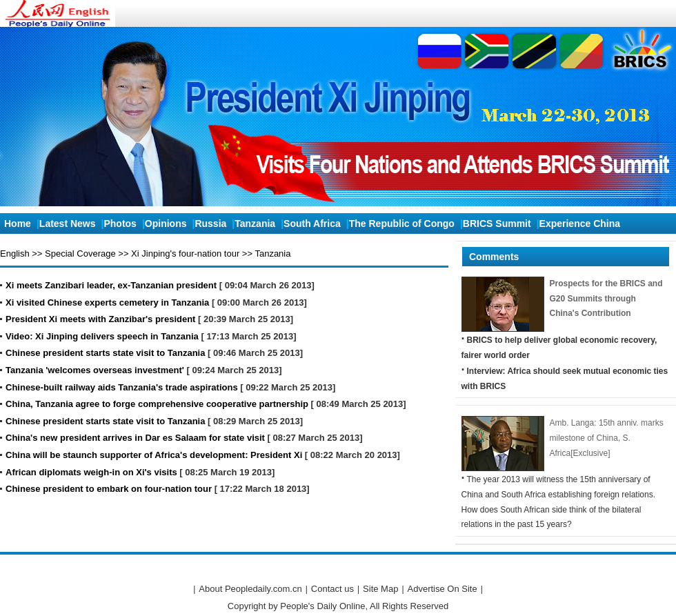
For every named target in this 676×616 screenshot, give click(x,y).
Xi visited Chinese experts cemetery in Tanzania (107, 302)
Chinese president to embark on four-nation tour (109, 489)
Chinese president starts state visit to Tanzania (105, 353)
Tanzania (255, 223)
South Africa (312, 223)
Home (18, 223)
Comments (494, 257)
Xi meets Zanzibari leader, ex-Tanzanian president (111, 285)
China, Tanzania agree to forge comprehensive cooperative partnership (157, 404)
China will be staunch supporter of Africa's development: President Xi (154, 455)
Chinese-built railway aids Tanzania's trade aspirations (122, 387)
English (15, 254)
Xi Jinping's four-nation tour (185, 254)
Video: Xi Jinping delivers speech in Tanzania (102, 336)
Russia (210, 223)
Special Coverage (80, 254)
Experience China (580, 223)
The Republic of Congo (402, 223)
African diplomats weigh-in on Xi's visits (91, 472)
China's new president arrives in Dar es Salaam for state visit (135, 438)
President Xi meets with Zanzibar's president (100, 319)
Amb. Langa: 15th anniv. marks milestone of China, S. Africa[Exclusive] (607, 438)
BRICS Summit (497, 223)
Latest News (68, 223)
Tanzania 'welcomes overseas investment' (95, 370)
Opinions (166, 223)
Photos (120, 223)
